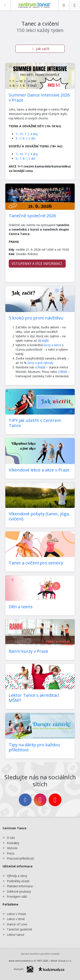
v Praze (40, 367)
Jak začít (40, 49)
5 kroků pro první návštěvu (36, 318)
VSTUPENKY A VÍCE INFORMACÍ (37, 264)
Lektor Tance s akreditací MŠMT (34, 698)
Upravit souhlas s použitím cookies (40, 954)
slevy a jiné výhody (40, 363)
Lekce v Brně (16, 919)
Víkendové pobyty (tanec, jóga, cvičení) (39, 516)
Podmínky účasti (18, 881)
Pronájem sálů (17, 896)
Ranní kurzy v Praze (28, 651)
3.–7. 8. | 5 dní (25, 138)
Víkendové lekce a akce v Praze (39, 470)
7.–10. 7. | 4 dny (27, 134)
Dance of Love (17, 924)
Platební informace (20, 886)
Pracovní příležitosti (20, 858)
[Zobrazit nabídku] (5, 5)
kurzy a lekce (52, 345)
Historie (12, 848)
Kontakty (13, 843)
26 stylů (43, 341)
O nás (11, 838)
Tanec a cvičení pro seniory (36, 563)
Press (11, 853)
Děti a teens (21, 607)
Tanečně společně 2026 (32, 216)
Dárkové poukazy (19, 891)
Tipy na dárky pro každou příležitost (34, 747)
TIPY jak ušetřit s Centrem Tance (35, 423)
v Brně (63, 372)
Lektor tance (16, 935)
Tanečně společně (19, 929)
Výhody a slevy (17, 876)
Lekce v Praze (16, 914)
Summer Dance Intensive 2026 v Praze (39, 97)
